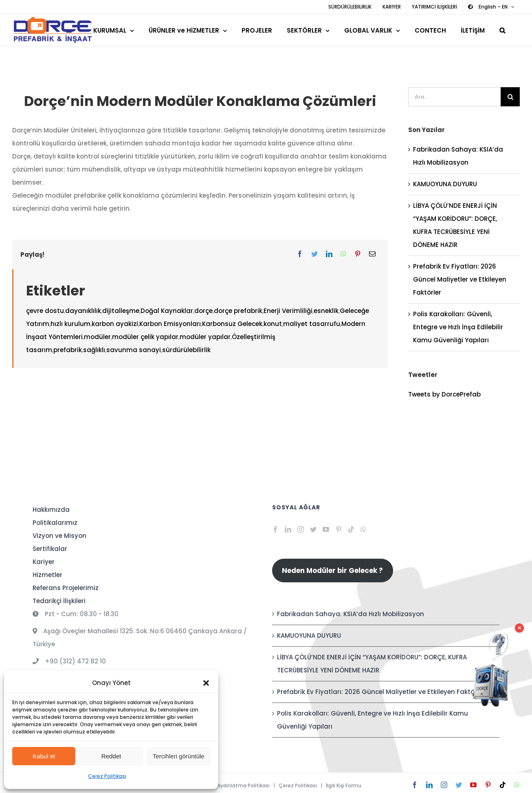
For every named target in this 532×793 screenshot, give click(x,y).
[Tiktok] (351, 529)
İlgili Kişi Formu (344, 785)
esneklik (326, 311)
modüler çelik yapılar (145, 337)
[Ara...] (454, 97)
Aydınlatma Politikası (243, 785)
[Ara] (510, 97)
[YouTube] (326, 529)
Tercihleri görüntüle (179, 756)
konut (273, 324)
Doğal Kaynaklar (167, 311)
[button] (206, 683)
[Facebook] (300, 254)
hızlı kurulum (70, 324)
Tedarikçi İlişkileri (59, 601)
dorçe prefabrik (238, 311)
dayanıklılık (83, 311)
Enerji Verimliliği (288, 311)
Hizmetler (47, 575)
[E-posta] (372, 254)
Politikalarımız (55, 523)
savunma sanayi (134, 350)
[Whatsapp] (363, 529)
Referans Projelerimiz (66, 588)
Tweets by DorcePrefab (444, 394)
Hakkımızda (51, 510)
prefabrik (68, 350)
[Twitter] (314, 254)
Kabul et (44, 756)
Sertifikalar (50, 549)
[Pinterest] (358, 254)
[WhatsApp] (343, 254)
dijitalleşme (121, 311)
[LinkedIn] (329, 254)
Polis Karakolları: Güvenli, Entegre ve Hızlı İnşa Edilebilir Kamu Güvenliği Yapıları (458, 327)
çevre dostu (45, 311)
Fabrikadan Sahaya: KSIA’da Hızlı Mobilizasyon (351, 614)
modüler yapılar (205, 337)
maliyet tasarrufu (312, 324)
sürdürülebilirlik (186, 350)
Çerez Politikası (107, 776)
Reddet (111, 756)
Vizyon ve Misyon (59, 536)
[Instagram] (301, 529)
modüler (97, 337)
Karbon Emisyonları (170, 324)
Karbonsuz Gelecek (232, 324)
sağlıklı (94, 350)
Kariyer (44, 562)
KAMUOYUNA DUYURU (445, 184)
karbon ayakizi (115, 324)
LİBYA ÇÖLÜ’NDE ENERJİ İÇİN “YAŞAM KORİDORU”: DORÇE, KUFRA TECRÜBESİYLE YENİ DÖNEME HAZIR (372, 664)
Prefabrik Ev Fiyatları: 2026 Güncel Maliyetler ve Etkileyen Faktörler (460, 279)
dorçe (203, 311)
